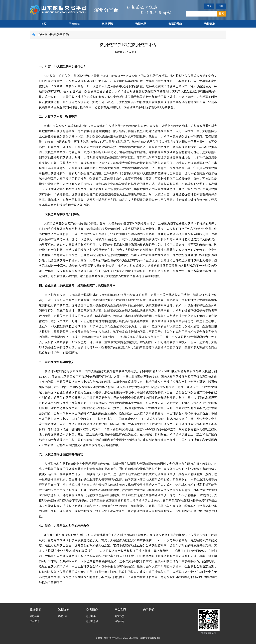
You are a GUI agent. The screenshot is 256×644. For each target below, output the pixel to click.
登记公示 (34, 616)
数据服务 (92, 610)
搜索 (222, 14)
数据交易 (141, 24)
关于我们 (149, 610)
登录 (209, 6)
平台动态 (74, 24)
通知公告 (119, 621)
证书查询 (34, 621)
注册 (221, 6)
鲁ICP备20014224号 (113, 638)
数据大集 (63, 616)
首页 (44, 24)
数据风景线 (175, 24)
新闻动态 (119, 616)
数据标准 (210, 24)
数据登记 (107, 24)
